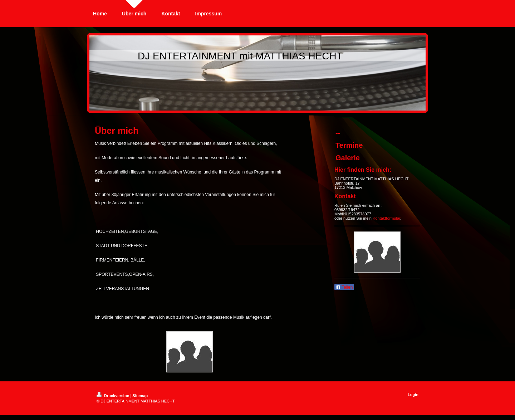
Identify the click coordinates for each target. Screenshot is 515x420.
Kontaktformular (386, 218)
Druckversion (113, 396)
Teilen (344, 287)
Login (413, 395)
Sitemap (140, 396)
